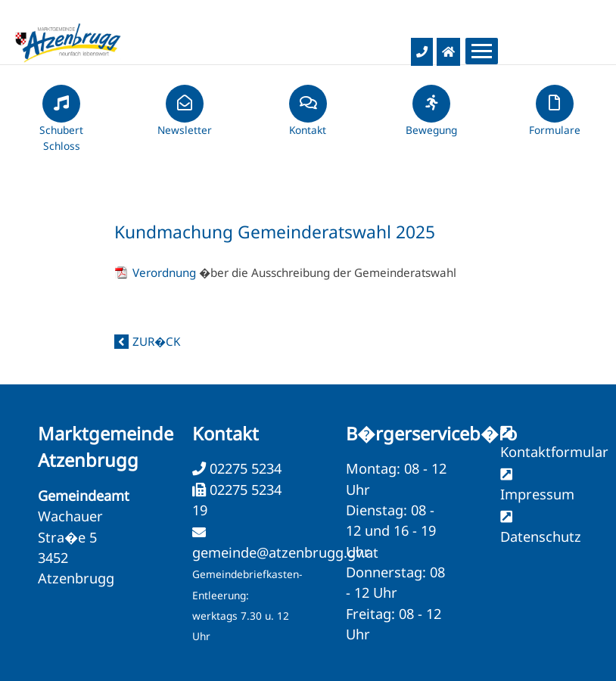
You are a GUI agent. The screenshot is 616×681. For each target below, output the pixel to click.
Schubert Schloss (61, 125)
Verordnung (166, 272)
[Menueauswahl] (482, 51)
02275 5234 (244, 468)
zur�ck (156, 341)
